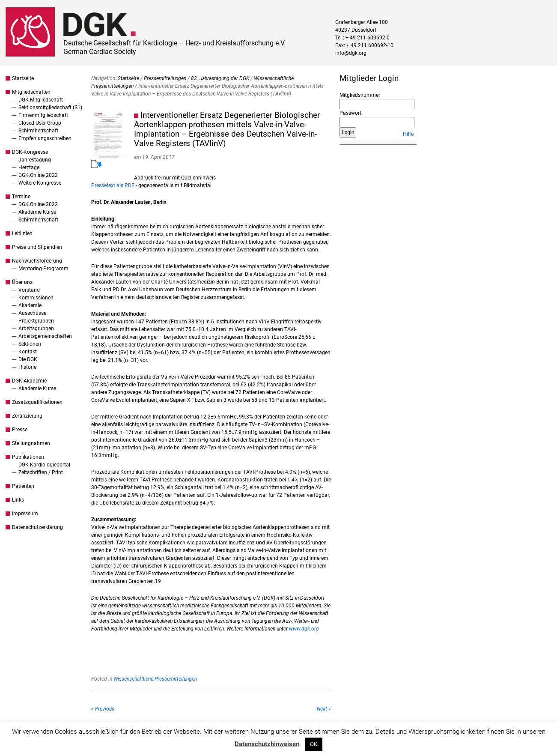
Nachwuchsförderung (37, 261)
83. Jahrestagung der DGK (220, 78)
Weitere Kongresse (40, 183)
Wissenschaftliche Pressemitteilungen (155, 679)
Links (18, 500)
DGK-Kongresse (30, 152)
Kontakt (28, 352)
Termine (21, 197)
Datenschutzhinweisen (267, 744)
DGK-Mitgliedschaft (41, 100)
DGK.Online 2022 (38, 175)
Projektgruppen (36, 321)
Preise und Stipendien (37, 247)
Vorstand (29, 290)
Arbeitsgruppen (36, 329)
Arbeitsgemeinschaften (45, 336)
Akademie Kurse (37, 212)
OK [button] (314, 744)
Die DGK (28, 359)
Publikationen (28, 457)
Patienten (23, 486)
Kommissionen (36, 298)
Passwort (350, 113)
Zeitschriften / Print (41, 472)
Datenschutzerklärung (37, 527)
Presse (20, 430)
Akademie (30, 305)
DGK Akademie (29, 381)
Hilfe (408, 134)
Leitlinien (22, 233)
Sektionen (30, 344)
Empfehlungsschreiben (45, 138)
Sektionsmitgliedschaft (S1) (50, 108)
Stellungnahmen (31, 443)
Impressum (25, 514)
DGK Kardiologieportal (44, 465)
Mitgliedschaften (31, 92)
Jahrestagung (35, 160)
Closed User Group (40, 123)
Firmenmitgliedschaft (43, 115)
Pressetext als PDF (113, 185)
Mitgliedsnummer (360, 95)
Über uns (22, 282)
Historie (27, 367)
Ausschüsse (32, 313)
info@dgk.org (351, 53)
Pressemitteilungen (165, 78)
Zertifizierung (27, 416)
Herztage (29, 167)
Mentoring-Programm (43, 269)
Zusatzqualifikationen (37, 402)
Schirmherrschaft (38, 131)
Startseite (23, 78)
